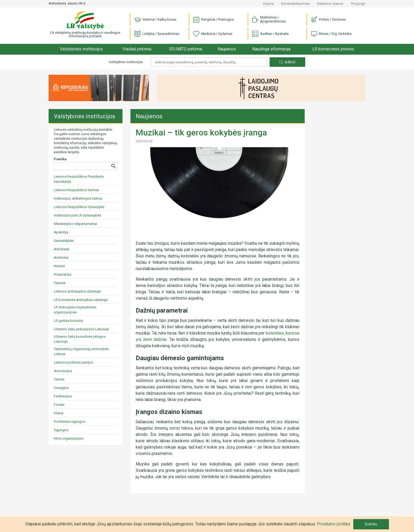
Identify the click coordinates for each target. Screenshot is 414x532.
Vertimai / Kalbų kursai (155, 20)
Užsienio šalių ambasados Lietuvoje (81, 329)
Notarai (59, 266)
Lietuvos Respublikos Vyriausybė (79, 207)
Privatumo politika (333, 524)
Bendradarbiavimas (295, 4)
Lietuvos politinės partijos (74, 362)
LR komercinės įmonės (333, 49)
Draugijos (61, 388)
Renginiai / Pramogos (214, 20)
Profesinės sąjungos (70, 422)
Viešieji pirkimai (137, 49)
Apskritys (61, 232)
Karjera (268, 4)
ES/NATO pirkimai (186, 49)
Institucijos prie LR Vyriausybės (77, 215)
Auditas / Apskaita (270, 34)
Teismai (60, 283)
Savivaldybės (64, 241)
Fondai (59, 405)
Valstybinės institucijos (81, 49)
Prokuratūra (63, 274)
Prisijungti (358, 4)
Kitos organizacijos (69, 438)
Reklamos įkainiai (330, 4)
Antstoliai (61, 258)
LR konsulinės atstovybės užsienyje (81, 300)
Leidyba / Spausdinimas (157, 34)
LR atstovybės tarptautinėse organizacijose (75, 310)
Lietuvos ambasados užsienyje (77, 291)
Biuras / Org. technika (331, 34)
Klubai (59, 413)
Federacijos (63, 396)
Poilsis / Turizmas (328, 20)
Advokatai (62, 249)
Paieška (60, 159)
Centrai (59, 379)
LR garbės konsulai (69, 321)
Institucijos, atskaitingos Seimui (78, 198)
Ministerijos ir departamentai (76, 224)
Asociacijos (63, 371)
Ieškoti (287, 62)
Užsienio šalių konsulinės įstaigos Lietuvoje (80, 339)
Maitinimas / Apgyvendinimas (269, 19)
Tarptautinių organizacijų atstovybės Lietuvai (81, 351)
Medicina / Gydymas (213, 34)
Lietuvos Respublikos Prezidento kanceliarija (79, 179)
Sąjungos (61, 430)
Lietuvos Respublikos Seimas (76, 190)
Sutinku (371, 524)
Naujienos (227, 49)
